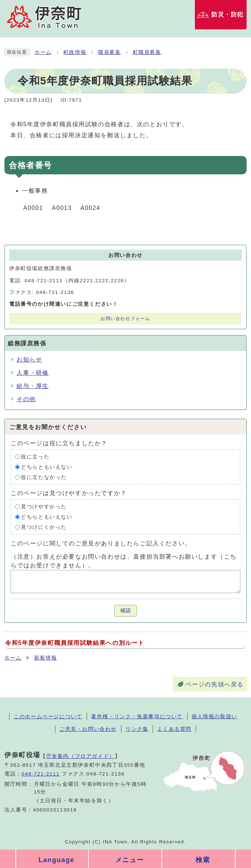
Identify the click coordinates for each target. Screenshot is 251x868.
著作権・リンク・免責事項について (137, 716)
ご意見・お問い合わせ (88, 729)
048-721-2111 (41, 774)
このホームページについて (48, 716)
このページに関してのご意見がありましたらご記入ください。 (101, 543)
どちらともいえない (47, 467)
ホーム (43, 52)
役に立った (35, 457)
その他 (26, 399)
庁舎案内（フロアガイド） (81, 756)
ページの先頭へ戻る (215, 684)
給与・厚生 (33, 386)
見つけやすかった (44, 507)
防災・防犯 (228, 14)
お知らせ (29, 359)
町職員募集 (147, 52)
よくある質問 (174, 729)
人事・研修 (33, 373)
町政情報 (75, 52)
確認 (125, 611)
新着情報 (46, 658)
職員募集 (109, 52)
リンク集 (137, 729)
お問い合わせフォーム (125, 319)
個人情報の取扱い (214, 716)
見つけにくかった (44, 527)
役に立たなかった (44, 477)
